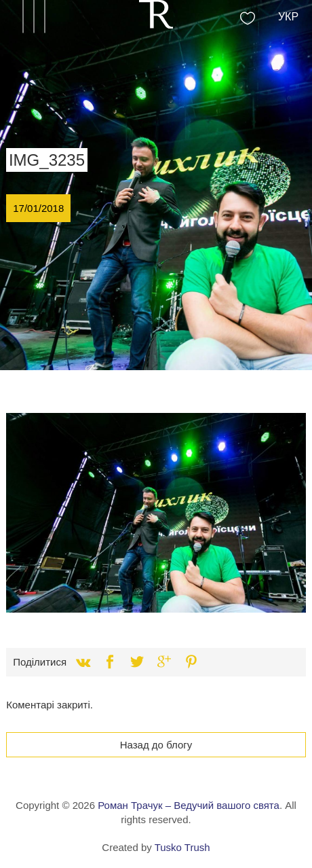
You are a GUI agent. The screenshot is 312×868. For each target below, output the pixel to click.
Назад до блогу (156, 745)
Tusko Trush (182, 847)
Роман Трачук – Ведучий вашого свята (189, 805)
